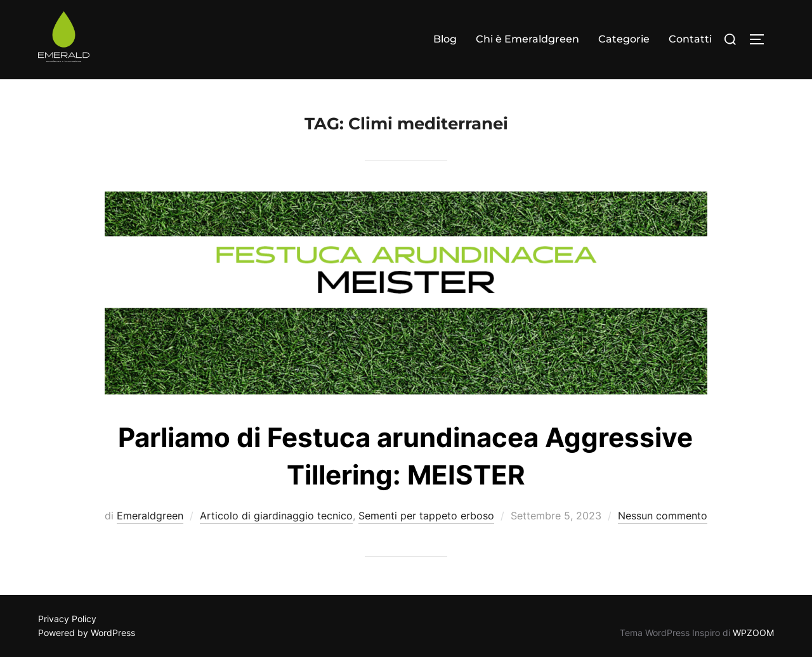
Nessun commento (663, 516)
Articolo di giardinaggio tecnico (276, 516)
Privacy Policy (67, 619)
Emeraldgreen (150, 516)
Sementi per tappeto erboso (426, 516)
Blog (445, 39)
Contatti (690, 39)
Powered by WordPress (87, 633)
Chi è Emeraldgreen (527, 39)
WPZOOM (753, 633)
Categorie (624, 39)
